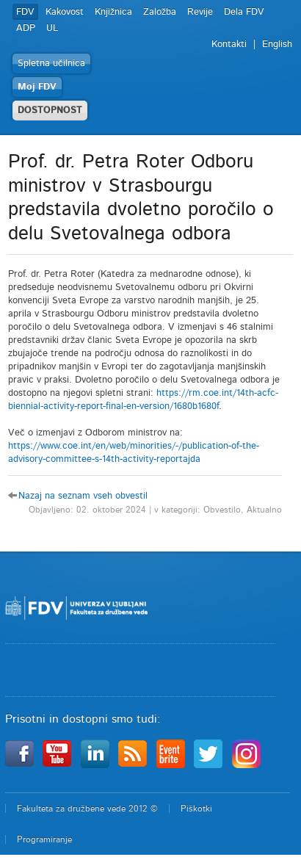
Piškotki (196, 809)
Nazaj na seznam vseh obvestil (83, 496)
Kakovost (65, 12)
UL (52, 28)
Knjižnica (113, 12)
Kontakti (229, 44)
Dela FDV (244, 12)
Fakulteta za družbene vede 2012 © (87, 809)
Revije (200, 12)
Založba (160, 12)
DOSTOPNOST (50, 111)
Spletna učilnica (51, 64)
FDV (25, 12)
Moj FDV (37, 87)
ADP (26, 28)
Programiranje (44, 839)
